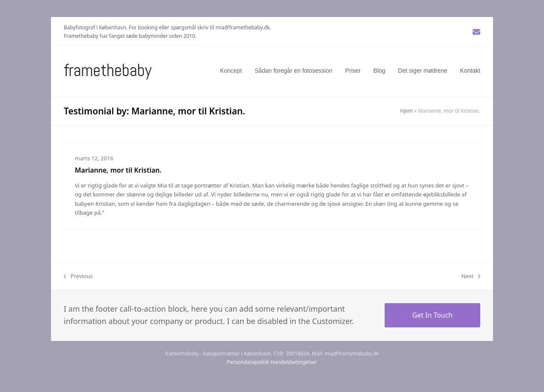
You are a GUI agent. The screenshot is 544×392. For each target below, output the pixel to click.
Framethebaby (108, 70)
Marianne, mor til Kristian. (118, 170)
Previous (78, 276)
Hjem (406, 111)
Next (471, 276)
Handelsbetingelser (294, 362)
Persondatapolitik (248, 362)
